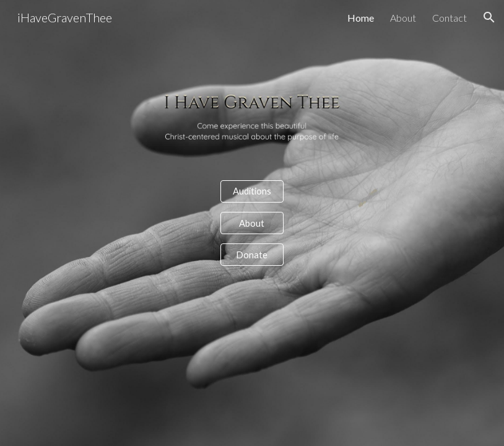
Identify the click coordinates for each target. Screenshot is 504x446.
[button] (489, 17)
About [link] (403, 18)
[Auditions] (252, 191)
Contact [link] (450, 18)
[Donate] (252, 255)
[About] (252, 223)
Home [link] (361, 18)
